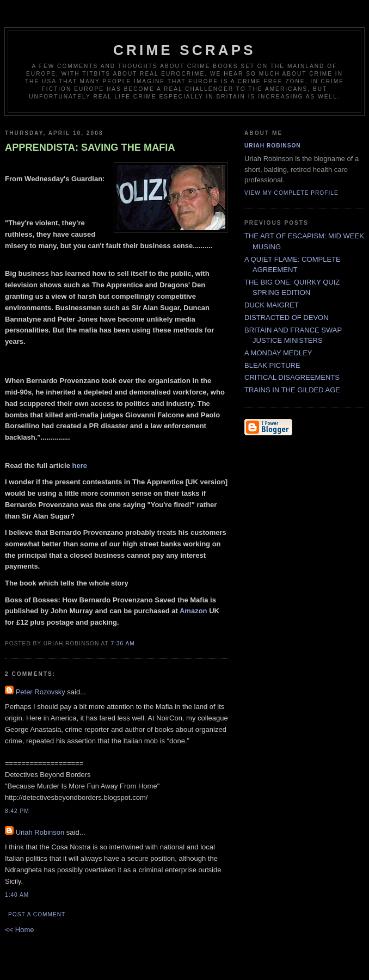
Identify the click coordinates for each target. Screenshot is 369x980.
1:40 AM (17, 895)
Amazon (193, 611)
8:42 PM (17, 811)
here (80, 466)
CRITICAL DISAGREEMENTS (292, 377)
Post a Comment (37, 914)
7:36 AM (122, 643)
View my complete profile (291, 193)
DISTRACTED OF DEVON (287, 318)
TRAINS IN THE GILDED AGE (292, 390)
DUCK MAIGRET (272, 305)
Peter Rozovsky (41, 692)
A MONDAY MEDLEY (278, 353)
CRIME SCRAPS (184, 50)
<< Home (19, 930)
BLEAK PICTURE (272, 365)
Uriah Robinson (40, 832)
